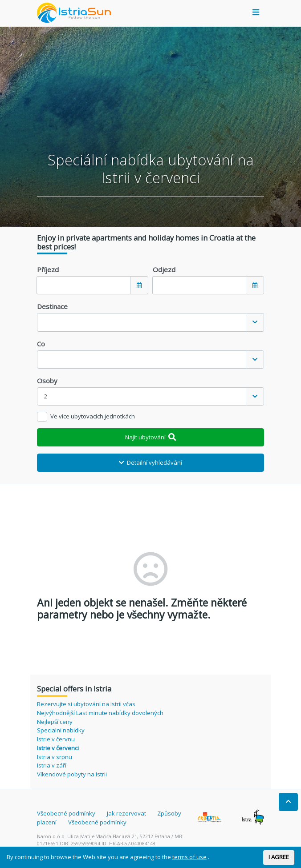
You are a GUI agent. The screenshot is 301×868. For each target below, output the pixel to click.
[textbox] (142, 322)
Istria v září (52, 765)
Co (41, 344)
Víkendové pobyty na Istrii (72, 774)
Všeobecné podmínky (66, 813)
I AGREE (279, 857)
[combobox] (150, 322)
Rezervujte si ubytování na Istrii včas (86, 704)
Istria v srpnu (55, 757)
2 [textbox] (46, 396)
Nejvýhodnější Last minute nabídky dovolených (100, 713)
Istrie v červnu (56, 739)
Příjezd (48, 269)
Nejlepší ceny (55, 722)
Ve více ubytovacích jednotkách (93, 416)
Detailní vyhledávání (150, 462)
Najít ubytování (151, 437)
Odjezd (164, 269)
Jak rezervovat (126, 813)
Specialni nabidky (61, 730)
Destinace (52, 306)
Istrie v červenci (58, 748)
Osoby (47, 381)
